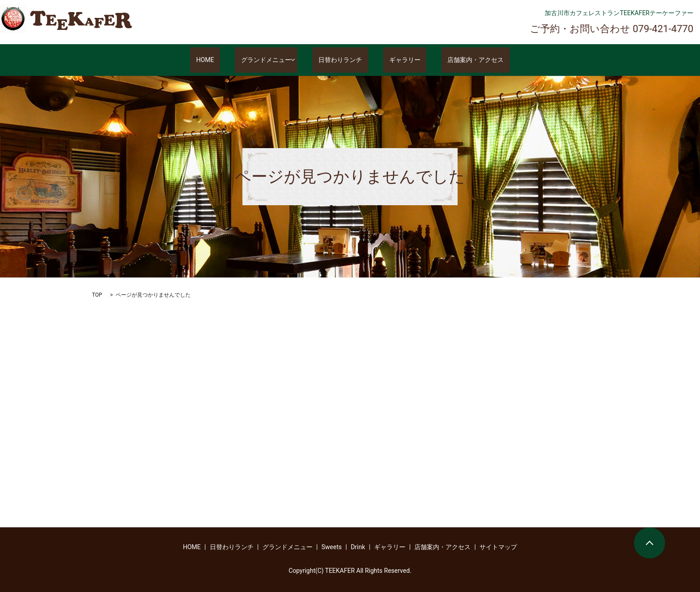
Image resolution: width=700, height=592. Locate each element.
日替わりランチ (346, 60)
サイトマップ (498, 547)
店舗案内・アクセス (458, 60)
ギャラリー (399, 60)
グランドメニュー (272, 60)
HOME (223, 60)
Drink (358, 547)
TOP (97, 295)
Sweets (332, 547)
